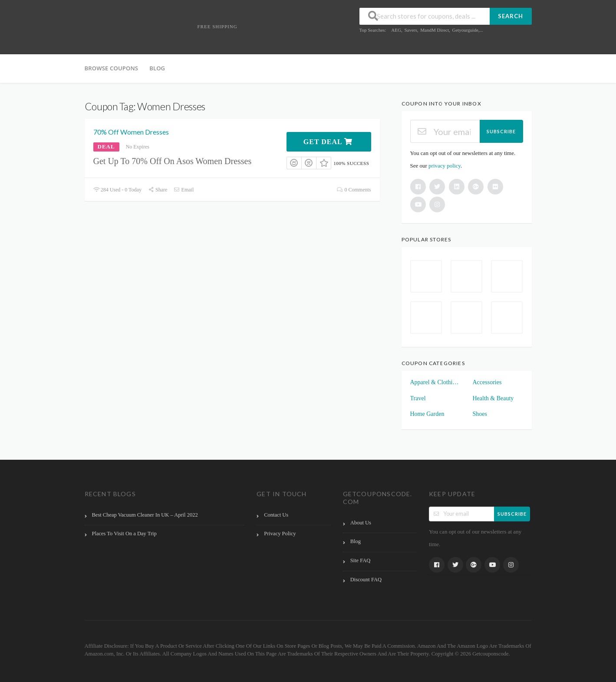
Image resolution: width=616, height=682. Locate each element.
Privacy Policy (280, 534)
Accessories (487, 382)
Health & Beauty (493, 398)
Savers (410, 30)
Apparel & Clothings (435, 382)
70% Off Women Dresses (131, 132)
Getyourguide (465, 30)
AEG (396, 30)
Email (184, 190)
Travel (418, 398)
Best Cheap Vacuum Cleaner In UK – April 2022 (145, 515)
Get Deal (328, 142)
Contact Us (276, 515)
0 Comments (354, 190)
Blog (157, 68)
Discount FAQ (366, 580)
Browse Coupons (112, 68)
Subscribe (501, 131)
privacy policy (445, 166)
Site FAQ (361, 560)
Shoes (480, 414)
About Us (361, 523)
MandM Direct (435, 30)
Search (511, 16)
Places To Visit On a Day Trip (124, 534)
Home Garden (427, 414)
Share (158, 190)
